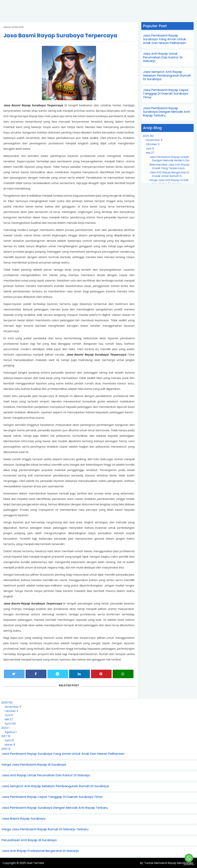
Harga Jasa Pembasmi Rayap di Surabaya (34, 765)
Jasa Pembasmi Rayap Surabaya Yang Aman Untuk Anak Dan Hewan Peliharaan (164, 39)
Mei (150, 153)
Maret (10, 745)
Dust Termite (35, 863)
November (154, 140)
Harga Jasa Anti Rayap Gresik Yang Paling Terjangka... (169, 182)
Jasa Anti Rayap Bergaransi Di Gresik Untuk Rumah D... (169, 174)
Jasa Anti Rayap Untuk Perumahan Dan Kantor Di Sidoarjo (163, 57)
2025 (148, 136)
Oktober (153, 144)
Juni (150, 148)
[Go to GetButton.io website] (189, 865)
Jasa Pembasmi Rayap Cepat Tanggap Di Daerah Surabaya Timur (166, 94)
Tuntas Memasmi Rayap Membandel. (169, 863)
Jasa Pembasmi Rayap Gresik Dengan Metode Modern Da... (170, 159)
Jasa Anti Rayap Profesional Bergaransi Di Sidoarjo (40, 851)
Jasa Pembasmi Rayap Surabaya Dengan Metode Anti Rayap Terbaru (166, 112)
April (10, 724)
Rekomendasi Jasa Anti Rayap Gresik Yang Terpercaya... (169, 166)
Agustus (11, 732)
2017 (6, 736)
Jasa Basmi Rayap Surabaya (24, 819)
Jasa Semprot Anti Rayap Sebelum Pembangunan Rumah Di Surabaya (167, 75)
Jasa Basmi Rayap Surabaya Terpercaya (60, 35)
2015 (6, 749)
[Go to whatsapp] (189, 858)
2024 (5, 728)
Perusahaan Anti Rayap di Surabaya (29, 840)
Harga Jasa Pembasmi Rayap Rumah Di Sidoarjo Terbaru (45, 829)
